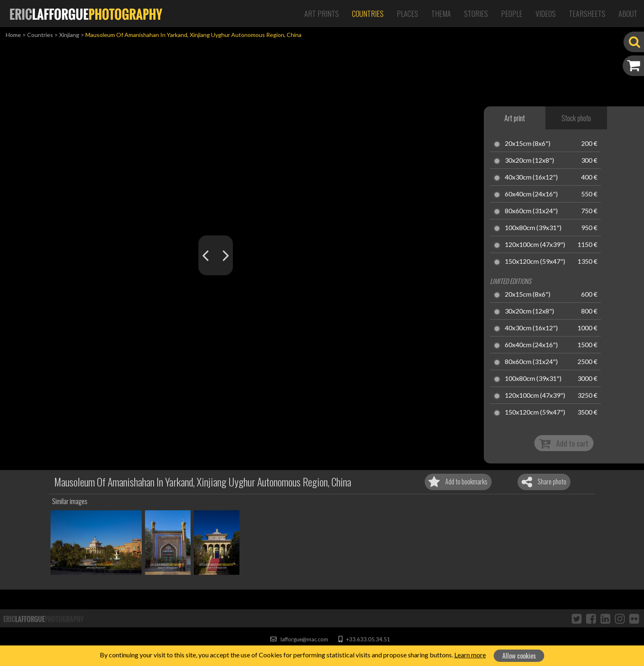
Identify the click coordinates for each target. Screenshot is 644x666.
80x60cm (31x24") (531, 211)
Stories (476, 14)
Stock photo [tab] (576, 118)
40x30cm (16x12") (531, 177)
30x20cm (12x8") (529, 161)
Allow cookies (519, 656)
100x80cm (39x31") (533, 228)
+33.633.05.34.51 (364, 639)
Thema (441, 14)
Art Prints (322, 14)
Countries (368, 14)
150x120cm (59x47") (535, 262)
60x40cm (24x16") (531, 194)
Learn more (470, 655)
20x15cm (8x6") (528, 144)
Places (407, 14)
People (512, 14)
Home (13, 35)
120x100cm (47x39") (535, 245)
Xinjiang (69, 35)
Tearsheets (587, 14)
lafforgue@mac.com (299, 639)
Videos (546, 14)
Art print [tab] (515, 118)
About (628, 14)
